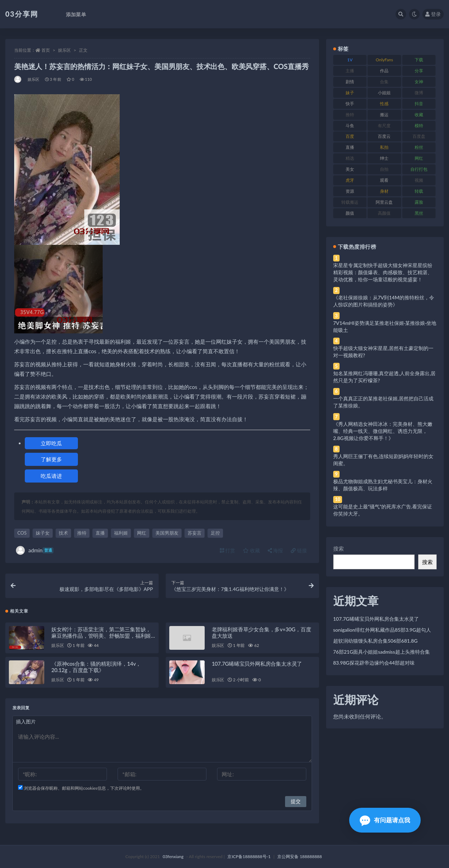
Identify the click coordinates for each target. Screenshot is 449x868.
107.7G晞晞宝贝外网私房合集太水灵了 (257, 664)
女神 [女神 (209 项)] (419, 82)
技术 (63, 533)
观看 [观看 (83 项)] (384, 180)
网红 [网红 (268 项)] (419, 158)
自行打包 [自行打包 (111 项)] (419, 169)
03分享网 (22, 14)
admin (35, 550)
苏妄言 (195, 533)
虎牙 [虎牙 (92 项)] (350, 180)
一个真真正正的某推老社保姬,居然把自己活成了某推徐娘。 (383, 402)
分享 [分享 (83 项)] (419, 71)
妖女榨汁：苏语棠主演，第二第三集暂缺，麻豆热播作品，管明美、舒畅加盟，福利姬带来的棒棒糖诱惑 (101, 636)
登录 (433, 14)
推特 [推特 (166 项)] (350, 115)
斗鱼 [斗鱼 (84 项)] (350, 126)
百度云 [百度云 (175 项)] (384, 136)
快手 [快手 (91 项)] (350, 104)
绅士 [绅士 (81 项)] (384, 158)
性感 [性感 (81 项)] (384, 104)
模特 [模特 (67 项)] (419, 126)
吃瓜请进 (51, 476)
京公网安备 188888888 (300, 856)
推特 (82, 533)
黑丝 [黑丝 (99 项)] (419, 213)
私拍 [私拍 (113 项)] (384, 147)
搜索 (339, 548)
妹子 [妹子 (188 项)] (350, 93)
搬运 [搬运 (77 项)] (384, 115)
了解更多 (51, 459)
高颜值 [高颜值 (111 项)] (384, 213)
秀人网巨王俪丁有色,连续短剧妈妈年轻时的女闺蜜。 (383, 460)
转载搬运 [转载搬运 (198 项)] (350, 202)
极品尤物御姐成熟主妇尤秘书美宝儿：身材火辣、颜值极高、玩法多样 (383, 485)
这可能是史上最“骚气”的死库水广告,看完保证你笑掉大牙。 (383, 510)
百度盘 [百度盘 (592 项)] (419, 136)
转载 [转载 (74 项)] (419, 191)
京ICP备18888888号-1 (249, 856)
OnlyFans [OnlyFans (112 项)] (384, 60)
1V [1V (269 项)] (350, 60)
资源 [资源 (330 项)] (350, 191)
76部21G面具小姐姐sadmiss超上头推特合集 (382, 652)
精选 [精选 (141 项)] (350, 158)
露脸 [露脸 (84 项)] (419, 202)
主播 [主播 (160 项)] (350, 71)
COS (22, 533)
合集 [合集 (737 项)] (384, 82)
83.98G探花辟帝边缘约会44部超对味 (374, 663)
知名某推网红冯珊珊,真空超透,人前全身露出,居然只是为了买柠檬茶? (385, 377)
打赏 (228, 550)
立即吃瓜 (51, 443)
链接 (299, 550)
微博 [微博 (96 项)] (419, 93)
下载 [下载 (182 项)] (419, 60)
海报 (275, 550)
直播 (100, 533)
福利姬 (121, 533)
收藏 (251, 550)
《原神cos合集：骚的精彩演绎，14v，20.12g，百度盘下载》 (96, 667)
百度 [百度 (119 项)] (350, 136)
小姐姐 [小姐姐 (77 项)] (384, 93)
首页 (46, 50)
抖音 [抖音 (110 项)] (419, 104)
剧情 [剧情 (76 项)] (350, 82)
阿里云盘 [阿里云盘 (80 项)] (384, 202)
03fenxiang (173, 856)
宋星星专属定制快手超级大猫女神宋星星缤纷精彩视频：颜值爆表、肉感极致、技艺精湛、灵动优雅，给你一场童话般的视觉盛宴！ (383, 272)
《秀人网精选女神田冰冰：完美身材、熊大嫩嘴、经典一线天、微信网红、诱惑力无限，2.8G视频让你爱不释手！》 (383, 431)
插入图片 (26, 722)
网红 (142, 533)
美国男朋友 (167, 533)
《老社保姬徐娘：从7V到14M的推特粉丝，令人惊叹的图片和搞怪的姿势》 (384, 301)
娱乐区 (64, 50)
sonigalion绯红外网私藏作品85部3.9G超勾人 (382, 630)
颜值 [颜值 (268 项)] (350, 213)
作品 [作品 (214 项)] (384, 71)
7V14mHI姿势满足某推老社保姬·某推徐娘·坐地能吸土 (385, 326)
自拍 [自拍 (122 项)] (384, 169)
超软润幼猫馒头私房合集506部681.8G (375, 641)
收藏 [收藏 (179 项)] (419, 115)
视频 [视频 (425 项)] (419, 180)
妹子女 (43, 533)
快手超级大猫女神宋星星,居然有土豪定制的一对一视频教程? (383, 352)
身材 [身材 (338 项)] (384, 191)
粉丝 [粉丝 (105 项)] (419, 147)
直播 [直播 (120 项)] (350, 147)
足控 (215, 533)
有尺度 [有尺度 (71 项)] (384, 126)
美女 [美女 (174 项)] (350, 169)
